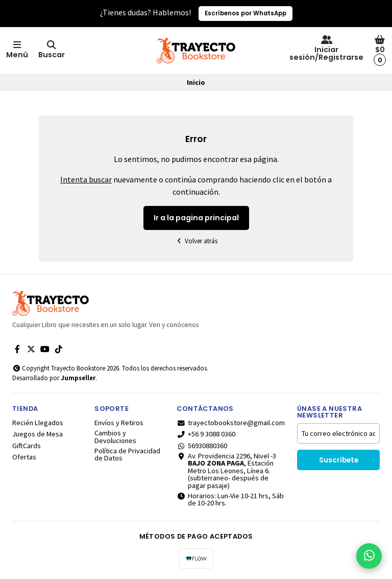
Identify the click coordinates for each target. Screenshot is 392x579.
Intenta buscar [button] (86, 179)
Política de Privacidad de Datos (127, 455)
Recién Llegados (38, 423)
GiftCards (27, 446)
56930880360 (202, 446)
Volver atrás (196, 241)
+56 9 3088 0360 (206, 434)
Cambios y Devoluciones (115, 437)
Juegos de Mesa (38, 434)
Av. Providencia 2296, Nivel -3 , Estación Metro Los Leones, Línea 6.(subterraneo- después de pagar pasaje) (226, 471)
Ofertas (24, 457)
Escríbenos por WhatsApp (246, 13)
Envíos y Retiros (119, 423)
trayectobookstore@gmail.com (231, 423)
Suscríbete (339, 460)
